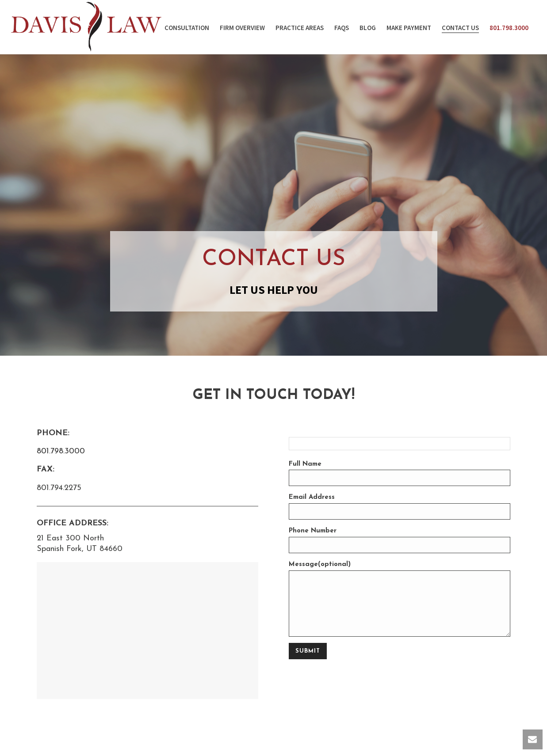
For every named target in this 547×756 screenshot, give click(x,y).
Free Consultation (179, 28)
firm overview (242, 28)
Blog (368, 28)
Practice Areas (300, 28)
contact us (460, 28)
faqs (342, 28)
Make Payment (409, 28)
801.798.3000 (509, 28)
